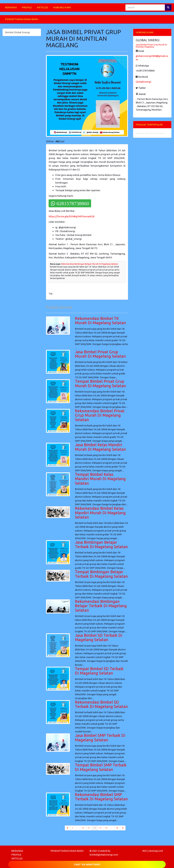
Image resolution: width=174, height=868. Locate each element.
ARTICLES (42, 7)
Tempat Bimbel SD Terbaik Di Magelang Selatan (99, 671)
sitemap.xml (156, 851)
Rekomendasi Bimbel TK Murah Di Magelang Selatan (100, 321)
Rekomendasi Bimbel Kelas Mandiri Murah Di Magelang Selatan (100, 513)
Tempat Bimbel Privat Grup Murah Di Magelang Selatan (100, 383)
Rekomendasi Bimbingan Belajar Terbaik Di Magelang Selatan (101, 606)
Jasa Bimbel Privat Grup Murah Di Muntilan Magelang (151, 46)
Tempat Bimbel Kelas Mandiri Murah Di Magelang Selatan (100, 479)
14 (95, 828)
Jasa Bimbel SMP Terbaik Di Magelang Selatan (100, 738)
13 (89, 828)
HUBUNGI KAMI (62, 7)
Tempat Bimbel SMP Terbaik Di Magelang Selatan (101, 767)
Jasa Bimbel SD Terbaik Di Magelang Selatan (99, 637)
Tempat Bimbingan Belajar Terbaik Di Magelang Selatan (101, 574)
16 (106, 828)
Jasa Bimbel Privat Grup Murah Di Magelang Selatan (100, 354)
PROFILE (27, 7)
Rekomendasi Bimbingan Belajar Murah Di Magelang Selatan (90, 264)
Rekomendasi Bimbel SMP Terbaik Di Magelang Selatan (101, 797)
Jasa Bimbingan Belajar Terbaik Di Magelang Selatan (101, 544)
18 (117, 828)
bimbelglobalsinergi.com (104, 855)
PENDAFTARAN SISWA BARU (22, 19)
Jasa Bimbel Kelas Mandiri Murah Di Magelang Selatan (100, 447)
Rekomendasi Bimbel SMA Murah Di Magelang (150, 133)
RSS (145, 851)
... (78, 828)
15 (100, 828)
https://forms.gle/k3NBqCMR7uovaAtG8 (72, 216)
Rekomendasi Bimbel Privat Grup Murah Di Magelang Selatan (100, 415)
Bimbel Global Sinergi (17, 32)
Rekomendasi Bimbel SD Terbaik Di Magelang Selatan (101, 704)
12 (83, 828)
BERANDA (11, 7)
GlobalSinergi (143, 82)
